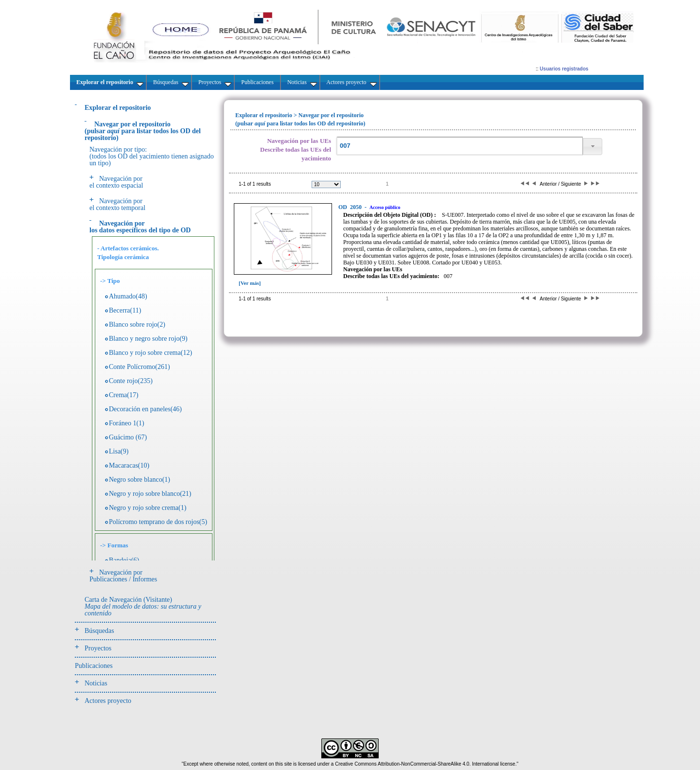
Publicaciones (94, 666)
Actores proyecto (108, 701)
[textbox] (459, 146)
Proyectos (98, 648)
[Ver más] (250, 283)
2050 (351, 207)
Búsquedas (99, 631)
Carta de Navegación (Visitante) (143, 606)
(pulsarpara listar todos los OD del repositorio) (143, 131)
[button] (593, 147)
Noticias (96, 683)
